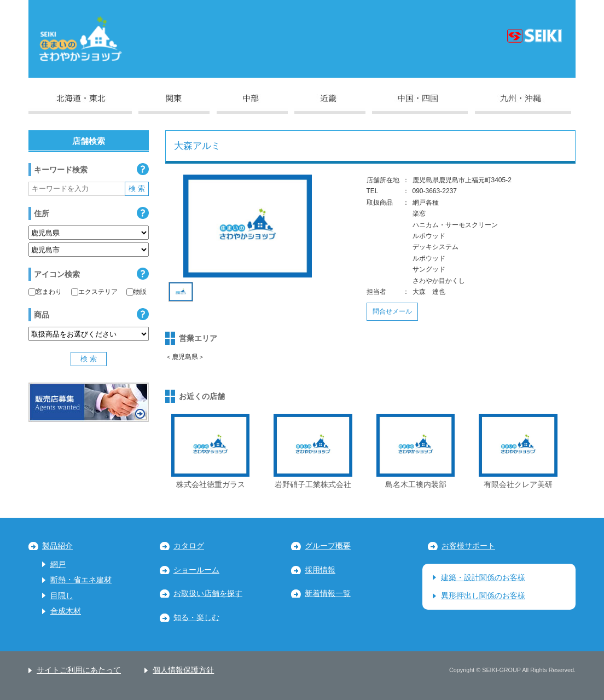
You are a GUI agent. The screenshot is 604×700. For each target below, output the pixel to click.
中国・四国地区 (420, 104)
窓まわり (45, 292)
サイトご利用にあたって (79, 670)
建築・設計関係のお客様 (483, 578)
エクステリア (94, 292)
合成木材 (66, 611)
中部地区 (252, 104)
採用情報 (320, 570)
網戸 (58, 565)
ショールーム (196, 570)
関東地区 (174, 104)
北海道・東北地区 (80, 104)
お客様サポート (468, 546)
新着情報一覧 (328, 594)
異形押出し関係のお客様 (483, 596)
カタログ (189, 546)
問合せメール (392, 311)
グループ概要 (328, 546)
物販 (137, 292)
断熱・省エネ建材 (81, 580)
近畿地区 (330, 104)
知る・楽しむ (196, 618)
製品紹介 (57, 546)
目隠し (62, 596)
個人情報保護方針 (183, 670)
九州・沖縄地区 (523, 104)
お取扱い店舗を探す (208, 594)
